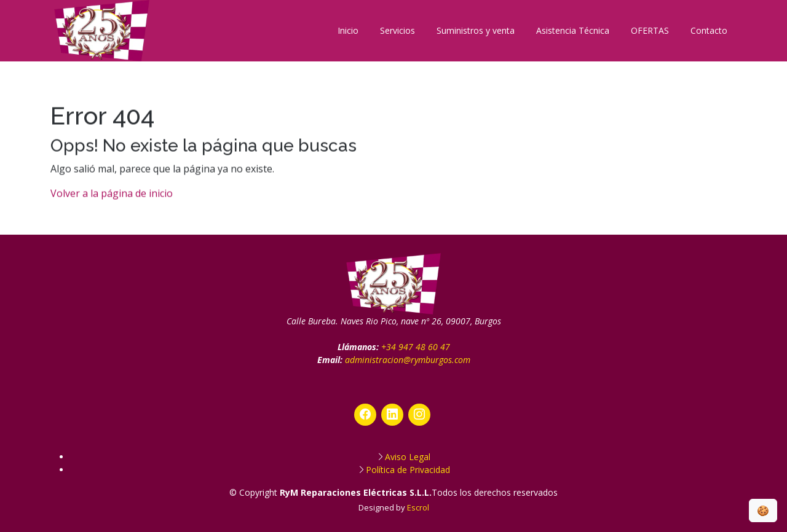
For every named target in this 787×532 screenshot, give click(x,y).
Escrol (418, 507)
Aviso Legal (408, 457)
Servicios (397, 30)
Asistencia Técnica (573, 30)
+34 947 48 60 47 (416, 347)
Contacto (709, 30)
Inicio (348, 30)
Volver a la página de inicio (112, 198)
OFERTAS (650, 30)
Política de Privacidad (408, 470)
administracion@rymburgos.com (408, 360)
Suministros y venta (476, 30)
